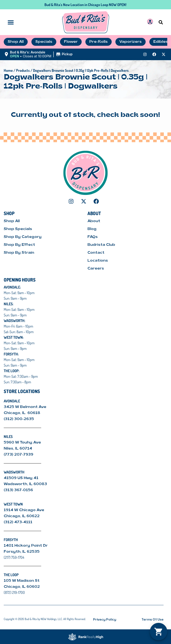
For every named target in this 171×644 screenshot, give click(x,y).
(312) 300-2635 (19, 419)
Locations (98, 261)
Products (23, 70)
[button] (161, 22)
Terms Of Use (153, 620)
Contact (96, 253)
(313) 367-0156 (18, 490)
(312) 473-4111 (18, 522)
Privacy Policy (105, 620)
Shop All (12, 221)
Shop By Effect (19, 245)
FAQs (93, 237)
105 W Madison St (22, 581)
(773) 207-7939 (18, 455)
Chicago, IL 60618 (22, 413)
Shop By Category (23, 237)
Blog (92, 229)
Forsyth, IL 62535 (22, 552)
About (94, 221)
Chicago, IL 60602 (22, 587)
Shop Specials (18, 229)
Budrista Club (101, 245)
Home (8, 70)
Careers (96, 269)
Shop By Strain (19, 253)
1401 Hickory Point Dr (26, 546)
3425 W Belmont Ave (25, 407)
